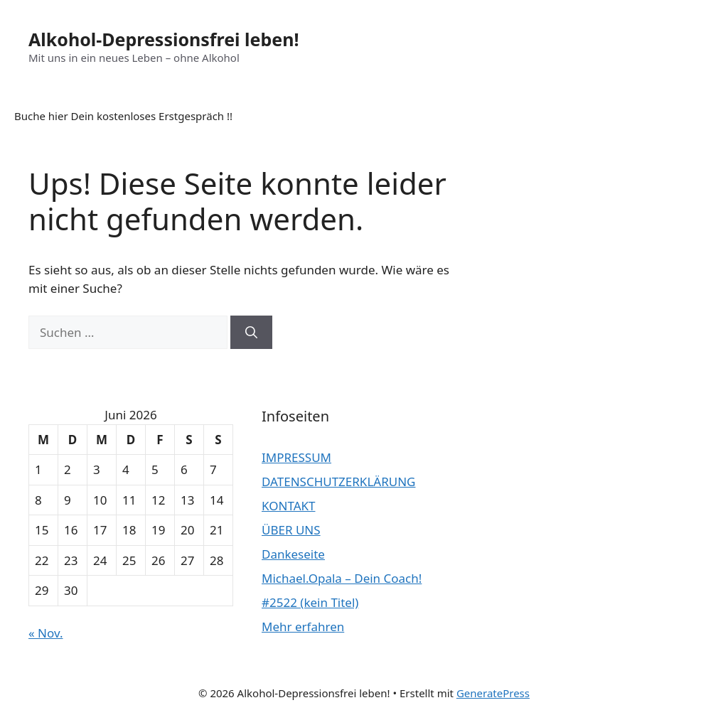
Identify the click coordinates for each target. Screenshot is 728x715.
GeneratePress (493, 693)
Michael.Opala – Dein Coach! (342, 578)
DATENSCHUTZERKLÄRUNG (338, 482)
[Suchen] (251, 333)
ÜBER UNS (291, 530)
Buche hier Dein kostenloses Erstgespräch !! (123, 116)
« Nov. (45, 633)
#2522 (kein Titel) (310, 602)
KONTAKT (288, 506)
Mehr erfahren (303, 627)
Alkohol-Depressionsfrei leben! (164, 39)
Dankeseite (293, 554)
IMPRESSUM (296, 457)
